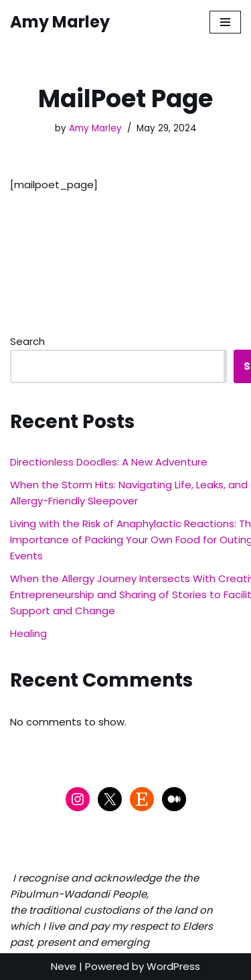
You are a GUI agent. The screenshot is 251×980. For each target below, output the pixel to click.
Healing (28, 633)
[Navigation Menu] (225, 22)
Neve (64, 966)
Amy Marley (95, 128)
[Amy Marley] (60, 22)
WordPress (173, 966)
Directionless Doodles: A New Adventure (109, 462)
